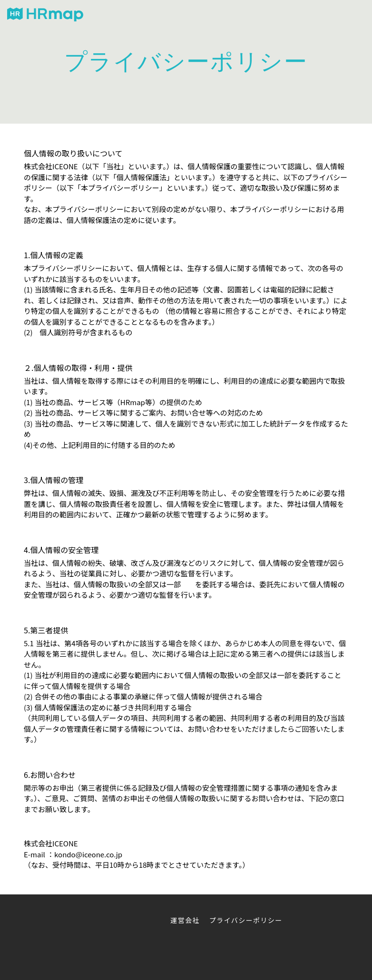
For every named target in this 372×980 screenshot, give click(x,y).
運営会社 (185, 920)
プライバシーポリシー (246, 920)
